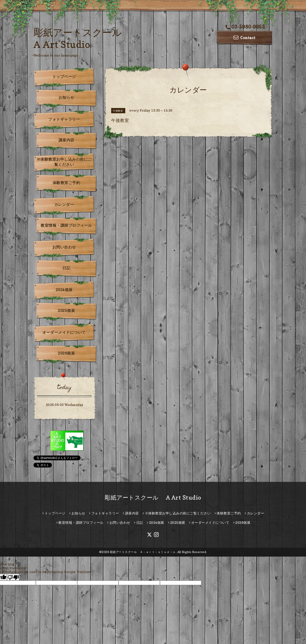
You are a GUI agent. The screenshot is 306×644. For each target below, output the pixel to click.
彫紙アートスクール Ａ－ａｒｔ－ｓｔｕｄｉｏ (143, 552)
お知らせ (66, 97)
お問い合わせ (64, 247)
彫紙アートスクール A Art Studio (153, 498)
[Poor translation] (13, 577)
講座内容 (66, 140)
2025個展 (66, 311)
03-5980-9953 (245, 27)
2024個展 (64, 290)
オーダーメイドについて (64, 332)
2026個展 (66, 353)
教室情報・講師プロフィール (66, 225)
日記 (66, 268)
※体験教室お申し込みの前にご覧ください (64, 162)
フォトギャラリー (64, 119)
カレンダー (64, 205)
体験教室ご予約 (66, 183)
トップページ (64, 77)
